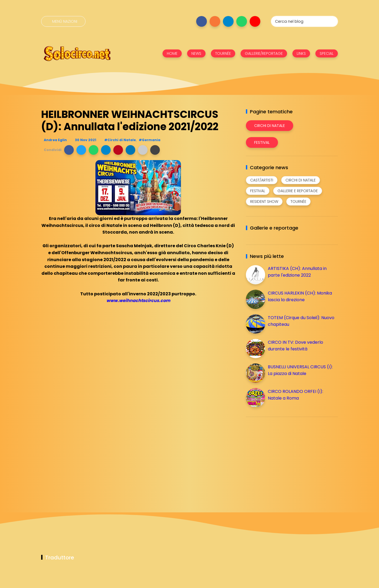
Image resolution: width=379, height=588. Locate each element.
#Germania (150, 140)
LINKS (301, 53)
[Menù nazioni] (63, 21)
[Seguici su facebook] (202, 21)
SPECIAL (327, 53)
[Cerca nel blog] (304, 21)
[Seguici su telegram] (228, 21)
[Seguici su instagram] (215, 21)
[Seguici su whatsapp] (242, 21)
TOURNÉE (223, 53)
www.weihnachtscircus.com (138, 301)
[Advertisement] (286, 458)
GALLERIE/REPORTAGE (264, 53)
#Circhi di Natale (120, 140)
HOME (172, 53)
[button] (69, 150)
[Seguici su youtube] (255, 21)
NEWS (196, 53)
